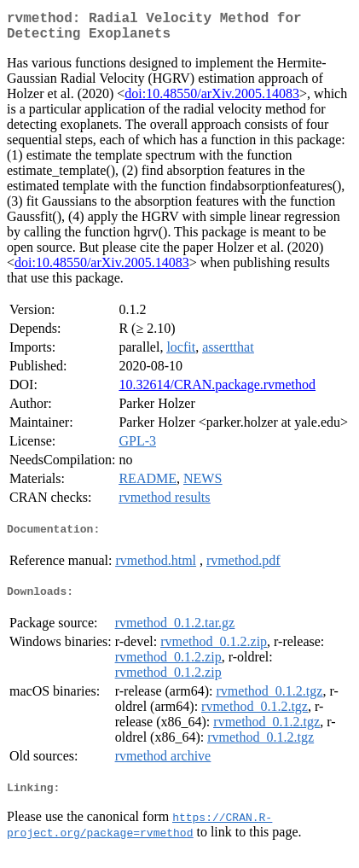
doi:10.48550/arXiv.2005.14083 (212, 100)
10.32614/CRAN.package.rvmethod (217, 391)
